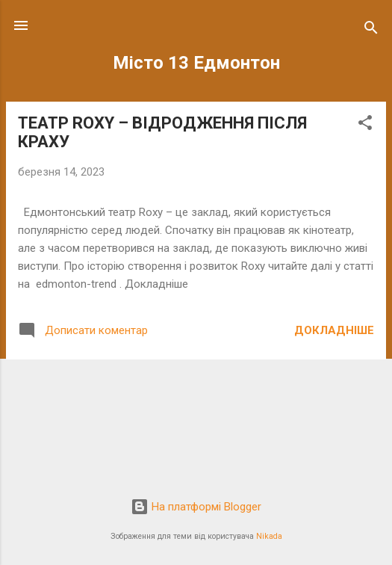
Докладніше (334, 330)
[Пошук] (371, 30)
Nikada (269, 536)
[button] (365, 125)
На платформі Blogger (196, 507)
